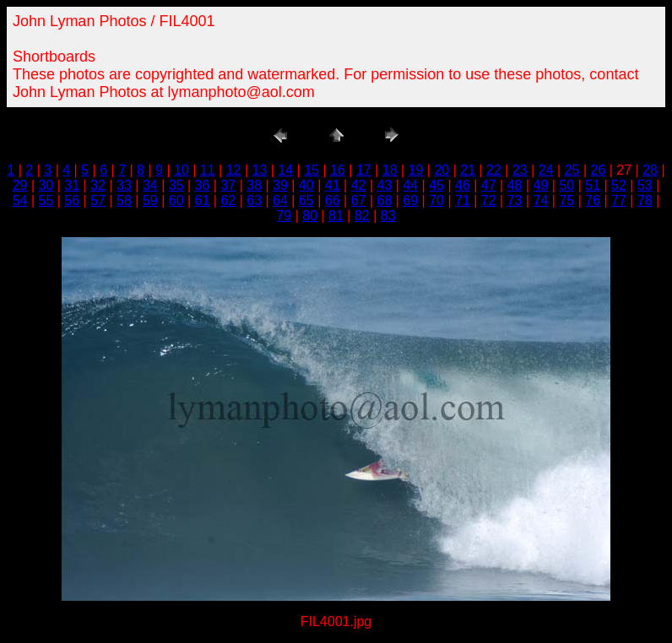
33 (124, 185)
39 (280, 185)
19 (416, 170)
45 (436, 185)
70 (436, 200)
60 (176, 200)
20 (442, 170)
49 (541, 185)
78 (645, 200)
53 (645, 185)
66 (333, 200)
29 (20, 185)
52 (619, 185)
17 (364, 170)
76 (593, 200)
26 (598, 170)
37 (228, 185)
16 (338, 170)
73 (515, 200)
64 (280, 200)
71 (463, 200)
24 (546, 170)
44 (410, 185)
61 (203, 200)
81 (336, 216)
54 (20, 200)
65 (306, 200)
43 (384, 185)
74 (541, 200)
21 (468, 170)
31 (72, 185)
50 (566, 185)
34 (150, 185)
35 (176, 185)
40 (306, 185)
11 (208, 170)
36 (203, 185)
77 (619, 200)
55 (46, 200)
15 (312, 170)
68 (384, 200)
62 (228, 200)
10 (182, 170)
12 (234, 170)
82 (362, 216)
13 (260, 170)
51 (593, 185)
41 (333, 185)
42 (359, 185)
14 (285, 170)
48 (515, 185)
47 (489, 185)
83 (388, 216)
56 (72, 200)
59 (150, 200)
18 (390, 170)
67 (359, 200)
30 (46, 185)
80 (310, 216)
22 (494, 170)
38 (254, 185)
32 (98, 185)
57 (98, 200)
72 (489, 200)
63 (254, 200)
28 (650, 170)
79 (284, 216)
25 (572, 170)
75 (566, 200)
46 (463, 185)
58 (124, 200)
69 (410, 200)
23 (520, 170)
